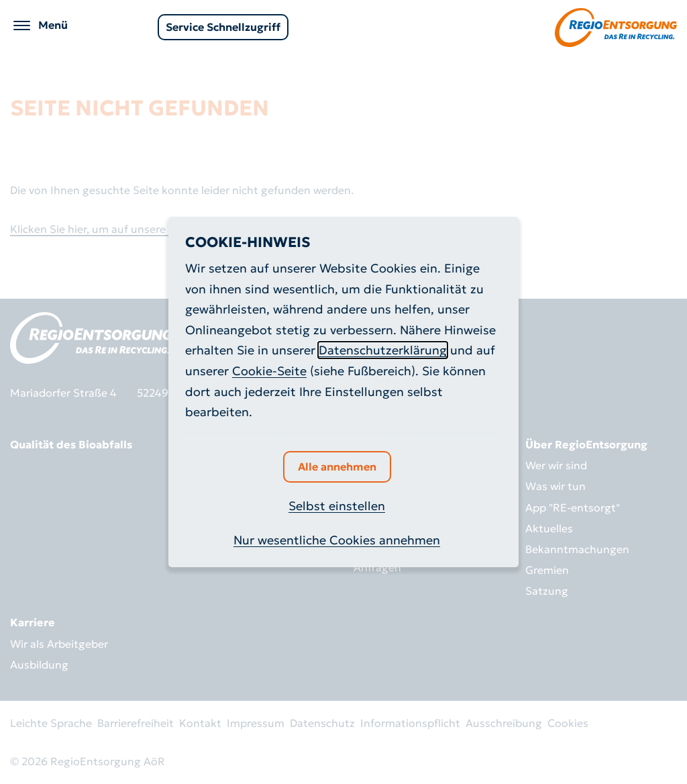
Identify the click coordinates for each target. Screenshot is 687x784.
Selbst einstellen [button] (337, 506)
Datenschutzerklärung (383, 350)
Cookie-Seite (269, 371)
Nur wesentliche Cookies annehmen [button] (337, 540)
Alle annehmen (337, 467)
